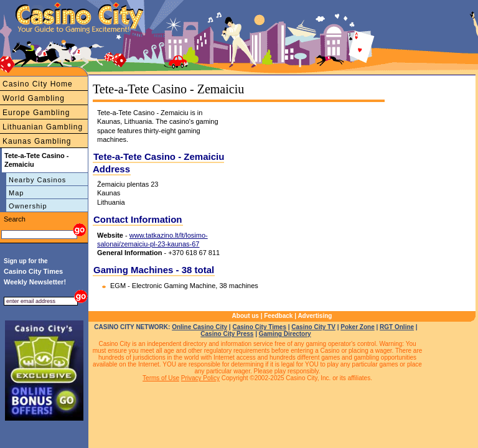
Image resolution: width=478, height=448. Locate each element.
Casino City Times (259, 327)
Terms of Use (161, 378)
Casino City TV (313, 327)
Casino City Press (227, 334)
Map (16, 193)
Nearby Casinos (37, 180)
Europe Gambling (36, 113)
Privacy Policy (200, 378)
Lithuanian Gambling (43, 127)
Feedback (278, 316)
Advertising (315, 316)
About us (246, 316)
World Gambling (34, 98)
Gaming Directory (285, 334)
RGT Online (397, 327)
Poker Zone (357, 327)
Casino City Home (38, 84)
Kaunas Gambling (37, 141)
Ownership (28, 206)
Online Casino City (199, 327)
